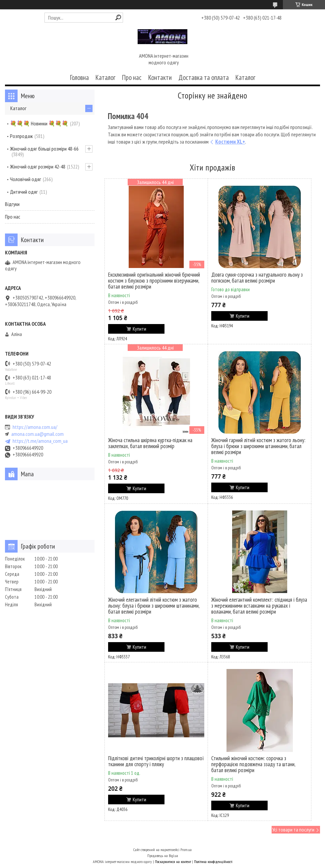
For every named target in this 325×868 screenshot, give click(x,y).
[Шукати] (118, 17)
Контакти (160, 77)
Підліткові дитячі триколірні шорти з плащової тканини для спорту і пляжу (156, 761)
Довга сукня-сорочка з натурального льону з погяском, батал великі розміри (257, 278)
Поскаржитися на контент (173, 862)
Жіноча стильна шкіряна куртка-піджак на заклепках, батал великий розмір (150, 443)
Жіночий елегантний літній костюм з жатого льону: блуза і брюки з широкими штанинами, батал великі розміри (154, 606)
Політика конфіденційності (213, 862)
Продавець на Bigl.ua (163, 856)
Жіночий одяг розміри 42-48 (38, 167)
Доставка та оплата (204, 77)
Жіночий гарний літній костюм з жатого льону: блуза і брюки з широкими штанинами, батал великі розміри (258, 446)
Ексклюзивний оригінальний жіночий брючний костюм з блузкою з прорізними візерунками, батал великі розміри (154, 281)
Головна (79, 77)
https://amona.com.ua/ (35, 427)
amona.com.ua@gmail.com (37, 434)
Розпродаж (21, 136)
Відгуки (12, 204)
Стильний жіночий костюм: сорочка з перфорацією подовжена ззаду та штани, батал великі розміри (253, 764)
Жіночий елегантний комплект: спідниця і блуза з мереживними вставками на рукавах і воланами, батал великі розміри (259, 606)
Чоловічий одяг (26, 179)
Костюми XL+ (230, 142)
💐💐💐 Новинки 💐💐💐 (39, 123)
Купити (139, 329)
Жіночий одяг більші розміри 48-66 (44, 149)
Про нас (132, 77)
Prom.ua (186, 850)
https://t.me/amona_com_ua (40, 441)
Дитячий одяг (24, 192)
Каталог (105, 77)
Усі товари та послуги (293, 830)
